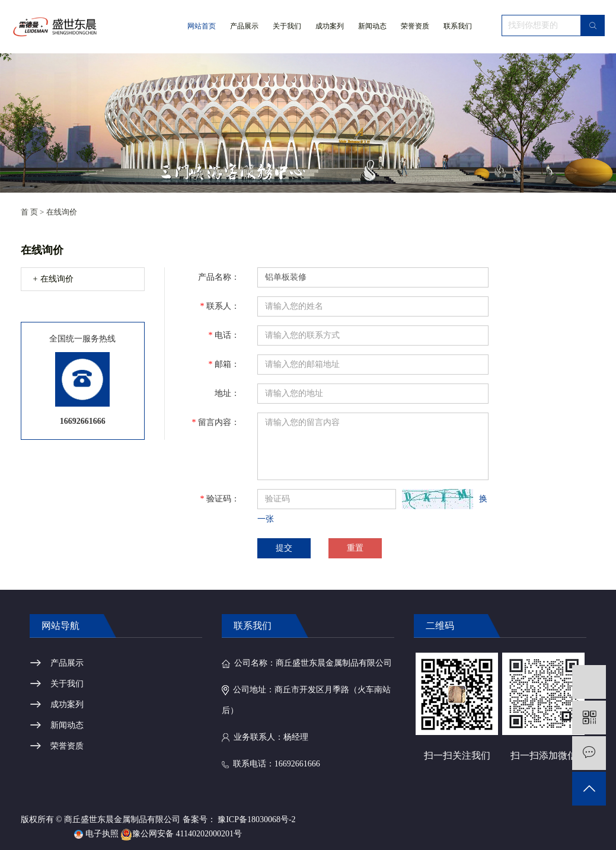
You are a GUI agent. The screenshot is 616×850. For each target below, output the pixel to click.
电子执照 (96, 834)
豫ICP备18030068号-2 (256, 819)
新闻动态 (372, 26)
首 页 (29, 212)
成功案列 (330, 26)
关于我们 (287, 37)
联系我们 (458, 26)
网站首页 (202, 26)
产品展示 (244, 26)
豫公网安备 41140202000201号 (181, 834)
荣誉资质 (415, 26)
